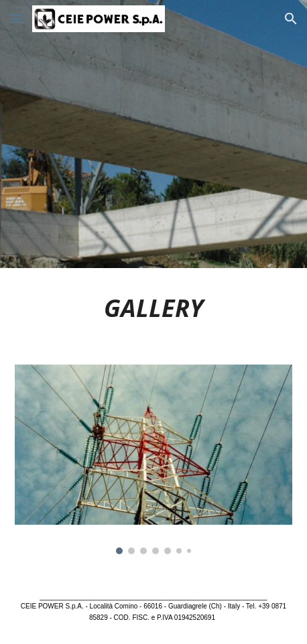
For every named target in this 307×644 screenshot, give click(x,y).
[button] (16, 18)
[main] (153, 308)
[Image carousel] (153, 459)
